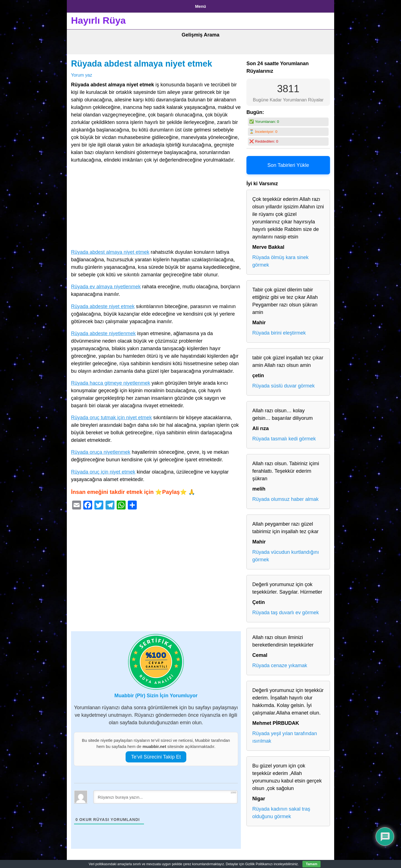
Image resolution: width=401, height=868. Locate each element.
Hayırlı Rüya (98, 18)
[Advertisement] (156, 205)
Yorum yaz (82, 73)
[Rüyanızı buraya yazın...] (165, 795)
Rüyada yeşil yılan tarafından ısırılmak (285, 735)
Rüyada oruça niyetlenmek (101, 450)
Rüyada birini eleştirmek (279, 331)
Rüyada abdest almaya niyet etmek (142, 62)
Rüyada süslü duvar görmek (283, 384)
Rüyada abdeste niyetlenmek (103, 331)
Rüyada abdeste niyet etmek (103, 304)
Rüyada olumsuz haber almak (285, 497)
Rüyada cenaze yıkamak (280, 664)
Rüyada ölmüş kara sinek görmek (280, 259)
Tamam (311, 864)
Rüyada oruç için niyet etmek (103, 470)
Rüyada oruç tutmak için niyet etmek (111, 416)
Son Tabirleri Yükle (288, 163)
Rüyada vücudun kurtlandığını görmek (286, 554)
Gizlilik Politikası (114, 5)
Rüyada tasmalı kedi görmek (284, 437)
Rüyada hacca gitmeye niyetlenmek (111, 381)
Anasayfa (81, 5)
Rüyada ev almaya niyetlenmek (106, 285)
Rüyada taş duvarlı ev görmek (286, 611)
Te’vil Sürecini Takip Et (156, 755)
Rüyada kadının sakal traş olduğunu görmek (281, 811)
